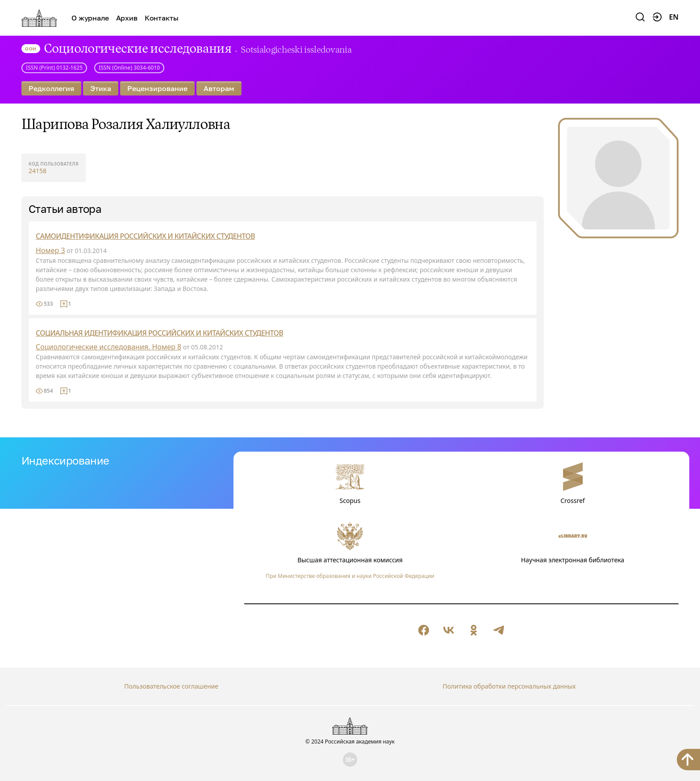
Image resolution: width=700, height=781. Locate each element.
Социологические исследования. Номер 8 (108, 347)
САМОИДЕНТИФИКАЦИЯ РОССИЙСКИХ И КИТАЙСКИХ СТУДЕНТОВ (145, 236)
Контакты (162, 18)
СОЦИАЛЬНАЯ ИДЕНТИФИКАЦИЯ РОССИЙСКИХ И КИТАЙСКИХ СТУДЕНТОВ (159, 333)
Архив (127, 18)
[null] (424, 630)
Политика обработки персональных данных (509, 686)
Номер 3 (50, 250)
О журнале (90, 18)
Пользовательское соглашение (171, 686)
